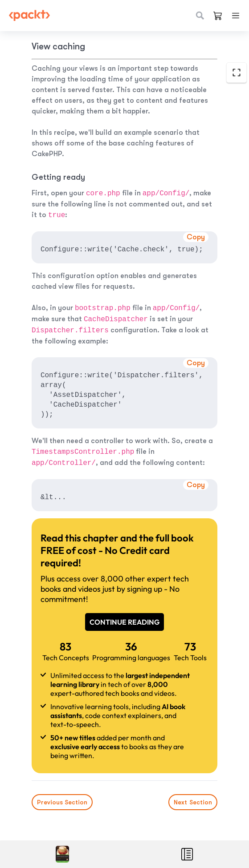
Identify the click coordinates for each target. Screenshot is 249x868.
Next (193, 802)
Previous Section (62, 802)
